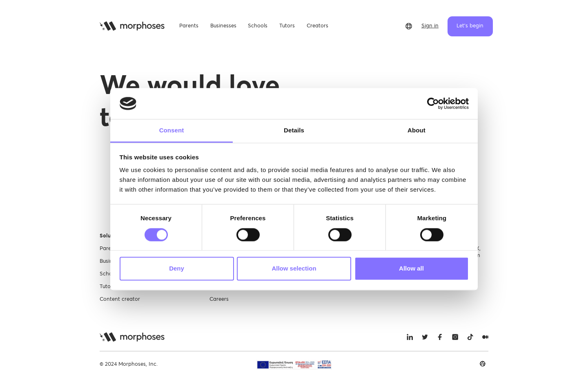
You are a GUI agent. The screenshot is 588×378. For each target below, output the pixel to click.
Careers (219, 299)
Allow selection (294, 269)
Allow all (411, 269)
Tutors (107, 287)
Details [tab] (294, 131)
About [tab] (416, 131)
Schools (109, 274)
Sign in (430, 26)
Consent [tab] (172, 131)
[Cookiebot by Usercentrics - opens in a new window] (433, 103)
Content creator (120, 299)
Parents (109, 249)
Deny (177, 269)
